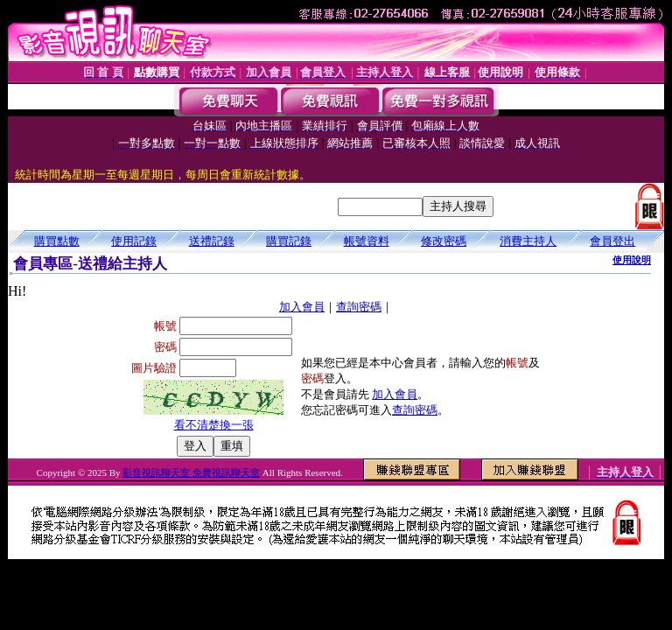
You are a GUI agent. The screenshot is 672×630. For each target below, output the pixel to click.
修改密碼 (444, 241)
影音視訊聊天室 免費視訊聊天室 (191, 472)
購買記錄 (289, 241)
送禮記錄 (212, 241)
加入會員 (302, 307)
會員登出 (612, 241)
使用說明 (632, 260)
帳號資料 (367, 241)
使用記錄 (134, 241)
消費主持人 (528, 241)
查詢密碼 (359, 307)
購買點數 (57, 241)
